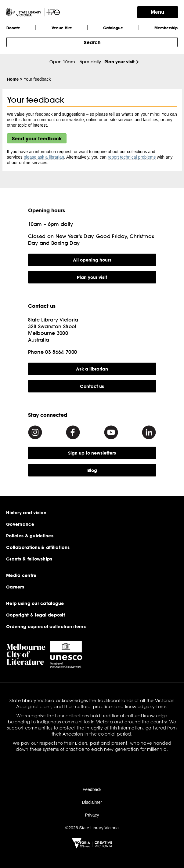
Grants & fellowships (29, 559)
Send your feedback (37, 138)
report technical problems (132, 157)
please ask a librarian (44, 157)
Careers (15, 587)
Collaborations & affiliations (38, 547)
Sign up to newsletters (92, 453)
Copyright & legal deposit (36, 615)
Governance (20, 524)
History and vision (26, 513)
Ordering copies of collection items (46, 627)
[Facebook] (73, 432)
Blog (92, 470)
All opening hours (92, 260)
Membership (166, 28)
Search (92, 42)
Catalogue (113, 28)
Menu (157, 12)
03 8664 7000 (61, 352)
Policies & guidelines (30, 536)
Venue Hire (62, 28)
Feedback (92, 789)
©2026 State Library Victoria (92, 828)
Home (13, 79)
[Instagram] (35, 432)
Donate (13, 28)
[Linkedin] (149, 432)
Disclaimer (92, 802)
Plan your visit (119, 62)
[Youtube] (111, 432)
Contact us (92, 386)
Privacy (92, 815)
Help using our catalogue (35, 603)
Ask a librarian (92, 369)
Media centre (21, 575)
